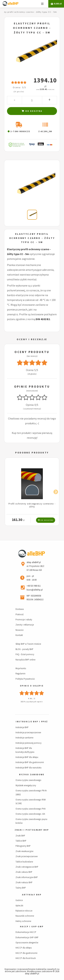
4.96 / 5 (32, 699)
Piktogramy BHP (23, 846)
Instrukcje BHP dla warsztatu (29, 768)
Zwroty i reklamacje (25, 625)
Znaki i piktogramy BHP (32, 830)
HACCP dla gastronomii (26, 953)
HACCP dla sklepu (24, 948)
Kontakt (19, 635)
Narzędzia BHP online (25, 660)
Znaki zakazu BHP (24, 872)
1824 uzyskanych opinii (32, 702)
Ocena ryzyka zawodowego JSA (30, 814)
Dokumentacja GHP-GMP (27, 937)
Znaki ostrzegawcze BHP (27, 867)
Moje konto (21, 668)
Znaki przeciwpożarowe (27, 856)
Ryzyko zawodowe (32, 775)
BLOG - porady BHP (24, 649)
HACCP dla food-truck (26, 958)
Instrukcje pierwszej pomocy (29, 743)
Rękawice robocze (24, 911)
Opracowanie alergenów (27, 942)
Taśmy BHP (21, 888)
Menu (42, 4)
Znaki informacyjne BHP (27, 877)
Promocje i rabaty (24, 619)
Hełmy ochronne (23, 921)
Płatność (20, 614)
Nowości (20, 630)
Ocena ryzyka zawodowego (28, 780)
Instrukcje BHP (22, 727)
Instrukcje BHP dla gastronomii (30, 762)
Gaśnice (19, 900)
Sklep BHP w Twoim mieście (28, 644)
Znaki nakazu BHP (24, 882)
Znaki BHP (20, 836)
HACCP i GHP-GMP (32, 927)
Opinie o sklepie (32, 686)
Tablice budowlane (24, 862)
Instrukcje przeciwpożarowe (28, 732)
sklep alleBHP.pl (32, 973)
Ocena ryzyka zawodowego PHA (31, 809)
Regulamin (20, 673)
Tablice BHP (21, 841)
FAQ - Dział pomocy (25, 654)
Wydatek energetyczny (26, 785)
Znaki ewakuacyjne (24, 851)
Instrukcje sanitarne (24, 738)
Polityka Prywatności (25, 679)
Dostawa (20, 609)
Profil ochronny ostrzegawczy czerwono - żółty (32, 505)
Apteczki (19, 905)
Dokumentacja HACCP (26, 932)
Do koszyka (32, 111)
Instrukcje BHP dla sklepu (27, 757)
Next (55, 491)
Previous (9, 491)
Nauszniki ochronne (25, 916)
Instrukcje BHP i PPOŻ (32, 722)
